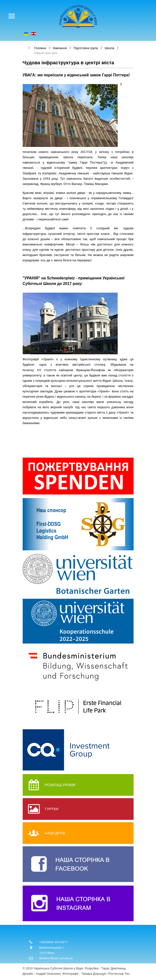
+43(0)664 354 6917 (54, 942)
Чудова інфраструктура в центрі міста (68, 63)
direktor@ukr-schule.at (56, 958)
